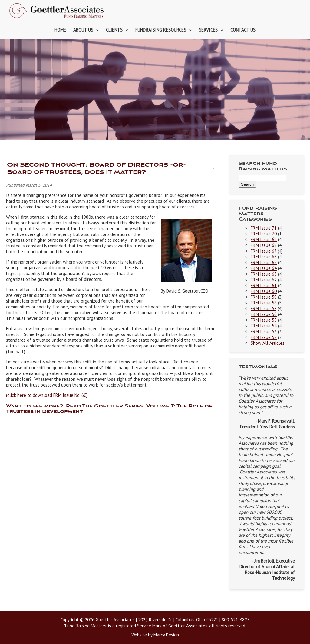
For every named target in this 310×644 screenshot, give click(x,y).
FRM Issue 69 (264, 239)
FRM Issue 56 (264, 314)
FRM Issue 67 (264, 251)
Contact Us (243, 30)
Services (208, 30)
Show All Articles (268, 343)
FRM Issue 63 (264, 274)
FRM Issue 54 (264, 326)
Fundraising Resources (161, 30)
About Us (83, 30)
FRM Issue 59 (264, 297)
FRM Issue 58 (264, 303)
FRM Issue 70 (264, 234)
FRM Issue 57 (264, 309)
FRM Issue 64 (264, 268)
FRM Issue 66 (264, 257)
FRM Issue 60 (264, 291)
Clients (114, 30)
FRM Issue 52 (264, 337)
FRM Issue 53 (264, 332)
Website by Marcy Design (155, 635)
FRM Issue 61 (264, 285)
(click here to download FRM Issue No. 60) (47, 395)
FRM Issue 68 (264, 245)
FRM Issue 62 (264, 280)
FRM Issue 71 (264, 228)
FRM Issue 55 (264, 320)
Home (60, 30)
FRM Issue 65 (264, 262)
